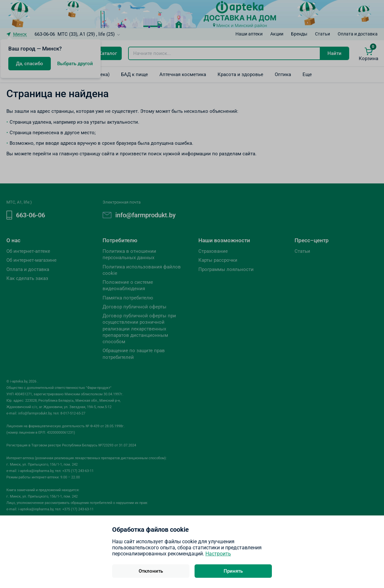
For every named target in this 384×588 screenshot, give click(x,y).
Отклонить (151, 571)
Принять (233, 571)
